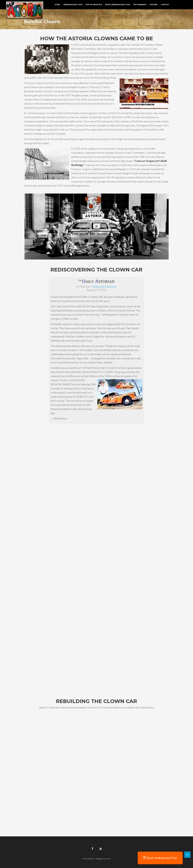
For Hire (153, 5)
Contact (165, 5)
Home (57, 5)
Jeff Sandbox (140, 5)
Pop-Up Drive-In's (94, 5)
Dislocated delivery (104, 286)
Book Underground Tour (118, 5)
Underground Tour (73, 5)
